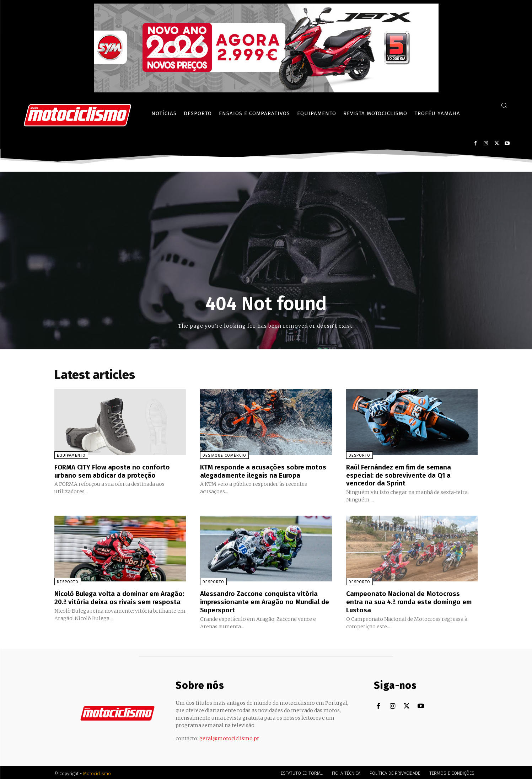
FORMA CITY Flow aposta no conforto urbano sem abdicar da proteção (114, 471)
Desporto (359, 455)
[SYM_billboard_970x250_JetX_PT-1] (266, 90)
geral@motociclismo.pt (229, 737)
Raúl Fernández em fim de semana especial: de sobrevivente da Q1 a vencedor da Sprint (402, 475)
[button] (504, 105)
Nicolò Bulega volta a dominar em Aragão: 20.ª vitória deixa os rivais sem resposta (117, 601)
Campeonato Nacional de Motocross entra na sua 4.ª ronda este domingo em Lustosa (412, 601)
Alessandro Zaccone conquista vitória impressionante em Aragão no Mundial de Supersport (262, 601)
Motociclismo (97, 772)
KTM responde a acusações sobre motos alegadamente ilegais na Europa (264, 471)
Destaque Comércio (224, 455)
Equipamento (71, 455)
